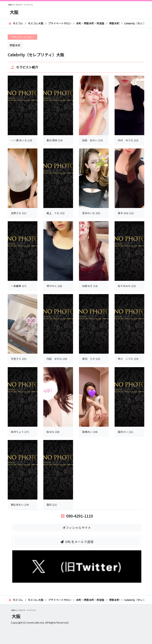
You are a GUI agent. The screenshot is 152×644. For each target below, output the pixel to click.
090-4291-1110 (77, 516)
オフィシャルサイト (77, 528)
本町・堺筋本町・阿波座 (90, 23)
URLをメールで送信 (77, 542)
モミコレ (16, 23)
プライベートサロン (60, 23)
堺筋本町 (114, 23)
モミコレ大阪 (36, 23)
